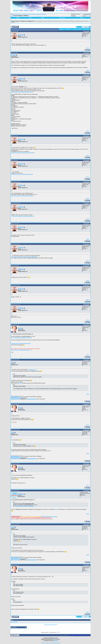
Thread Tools (68, 29)
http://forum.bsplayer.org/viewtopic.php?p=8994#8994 (25, 257)
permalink (87, 31)
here (56, 509)
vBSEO (55, 640)
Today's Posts (62, 18)
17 (56, 643)
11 (49, 643)
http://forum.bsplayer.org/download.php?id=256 (22, 92)
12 (50, 643)
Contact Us (71, 635)
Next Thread (54, 625)
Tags (12, 620)
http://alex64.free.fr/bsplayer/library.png (20, 350)
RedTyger (56, 641)
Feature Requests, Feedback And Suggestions (37, 14)
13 (51, 643)
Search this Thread (77, 29)
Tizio (13, 362)
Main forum (25, 14)
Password (73, 16)
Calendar (43, 18)
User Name (73, 14)
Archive (86, 635)
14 (52, 643)
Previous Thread (48, 625)
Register (18, 18)
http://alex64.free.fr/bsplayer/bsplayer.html (21, 343)
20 (60, 643)
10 (48, 643)
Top (89, 635)
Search (82, 18)
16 (55, 643)
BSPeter (21, 494)
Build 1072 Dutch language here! (49, 517)
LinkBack (61, 29)
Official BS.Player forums (17, 14)
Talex (20, 328)
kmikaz (13, 55)
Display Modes (86, 29)
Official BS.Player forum (79, 635)
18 (57, 643)
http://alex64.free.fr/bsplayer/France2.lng (22, 338)
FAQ (30, 18)
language (16, 622)
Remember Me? (86, 14)
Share (88, 48)
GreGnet (21, 35)
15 (54, 643)
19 (59, 643)
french (12, 622)
